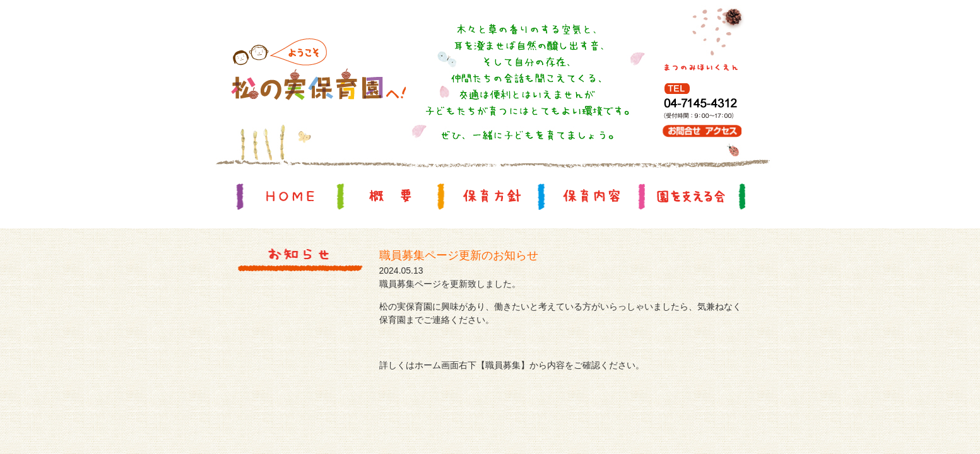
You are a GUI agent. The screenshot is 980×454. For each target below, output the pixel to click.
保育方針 (491, 196)
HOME (290, 196)
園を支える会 (692, 196)
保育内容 (591, 196)
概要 (391, 196)
